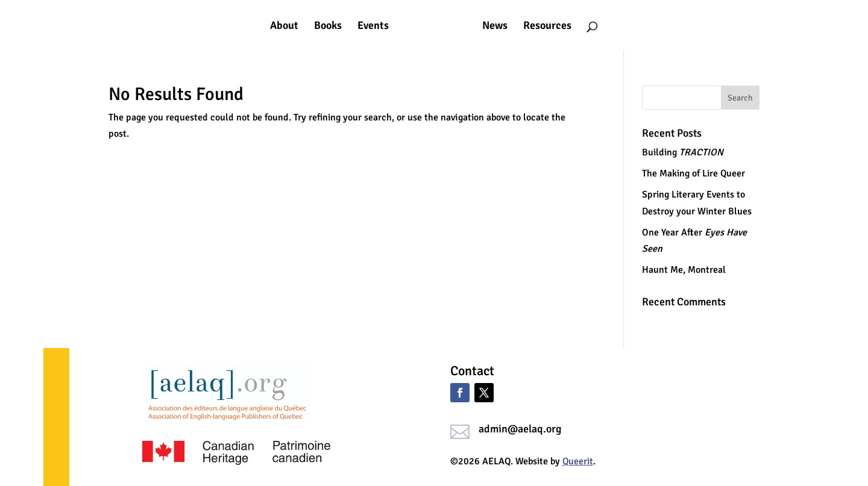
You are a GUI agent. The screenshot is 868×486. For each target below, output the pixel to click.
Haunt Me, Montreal (684, 270)
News (495, 26)
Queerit (578, 461)
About (284, 26)
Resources (547, 26)
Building (683, 152)
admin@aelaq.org (520, 429)
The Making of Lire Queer (693, 173)
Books (328, 26)
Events (373, 26)
